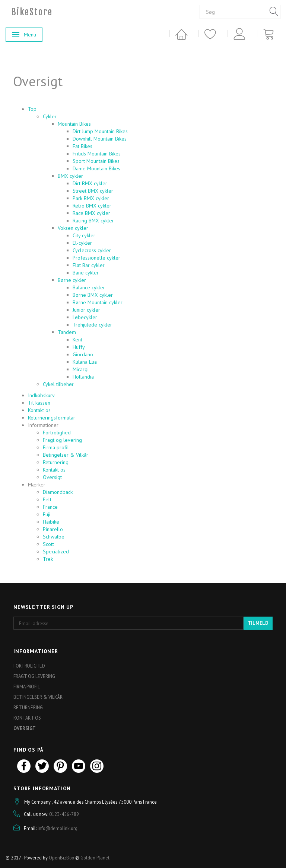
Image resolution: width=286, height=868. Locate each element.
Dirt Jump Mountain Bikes (100, 131)
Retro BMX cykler (92, 206)
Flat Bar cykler (89, 265)
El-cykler (82, 243)
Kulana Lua (85, 362)
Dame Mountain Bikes (96, 168)
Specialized (56, 552)
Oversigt (52, 477)
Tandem (67, 332)
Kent (77, 340)
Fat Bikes (82, 146)
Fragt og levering (62, 440)
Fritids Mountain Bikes (97, 154)
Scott (48, 544)
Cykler (50, 116)
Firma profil (56, 447)
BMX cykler (70, 176)
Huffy (79, 347)
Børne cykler (72, 280)
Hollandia (83, 377)
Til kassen (39, 403)
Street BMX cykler (93, 191)
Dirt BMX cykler (90, 183)
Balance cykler (89, 287)
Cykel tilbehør (58, 384)
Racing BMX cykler (93, 221)
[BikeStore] (32, 12)
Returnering (56, 462)
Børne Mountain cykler (98, 302)
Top (32, 109)
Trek (48, 559)
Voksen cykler (73, 228)
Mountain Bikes (74, 124)
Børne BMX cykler (93, 295)
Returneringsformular (52, 418)
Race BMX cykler (91, 213)
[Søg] (274, 12)
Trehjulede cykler (92, 325)
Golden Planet (95, 858)
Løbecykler (85, 317)
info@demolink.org (58, 828)
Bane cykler (86, 273)
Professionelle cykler (96, 258)
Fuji (47, 514)
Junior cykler (86, 310)
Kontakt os (39, 410)
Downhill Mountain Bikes (100, 139)
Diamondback (58, 492)
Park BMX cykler (91, 198)
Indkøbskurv (41, 395)
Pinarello (53, 529)
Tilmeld (258, 623)
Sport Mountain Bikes (96, 161)
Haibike (51, 522)
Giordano (83, 354)
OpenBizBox (61, 858)
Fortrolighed (57, 433)
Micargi (81, 369)
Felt (47, 499)
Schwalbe (54, 537)
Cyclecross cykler (92, 250)
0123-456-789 (64, 814)
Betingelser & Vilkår (66, 455)
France (50, 507)
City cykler (84, 235)
